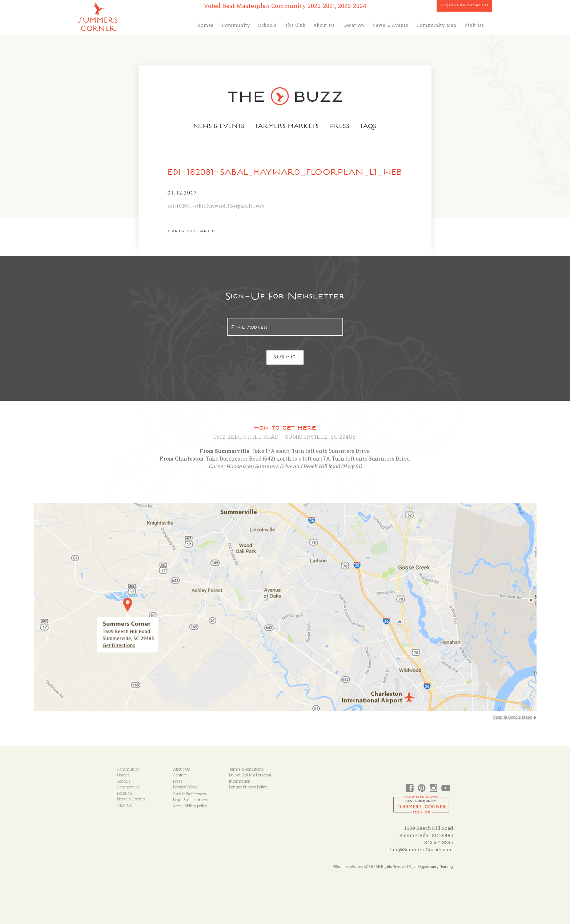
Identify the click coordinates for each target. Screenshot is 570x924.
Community (236, 25)
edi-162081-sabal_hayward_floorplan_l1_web (216, 206)
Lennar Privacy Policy (248, 787)
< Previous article (194, 232)
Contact (180, 775)
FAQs (369, 127)
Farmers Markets (288, 127)
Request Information (464, 6)
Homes (205, 25)
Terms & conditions (246, 769)
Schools (268, 25)
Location (354, 25)
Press (340, 127)
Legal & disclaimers (191, 800)
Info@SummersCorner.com (421, 849)
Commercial (128, 787)
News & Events (390, 25)
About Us (324, 25)
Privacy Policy (185, 787)
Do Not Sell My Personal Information (250, 778)
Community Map (436, 25)
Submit (285, 358)
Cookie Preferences (190, 794)
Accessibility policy (190, 806)
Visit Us (474, 25)
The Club (295, 25)
